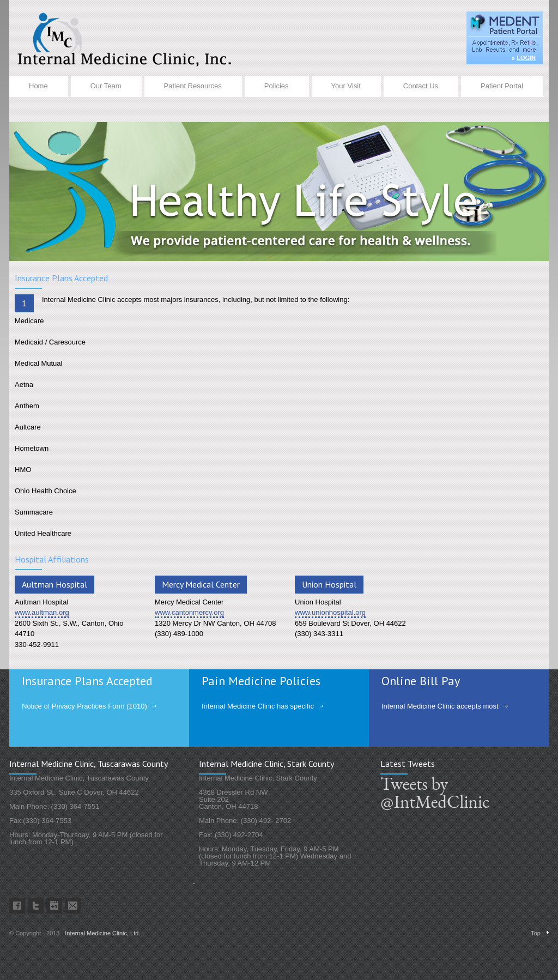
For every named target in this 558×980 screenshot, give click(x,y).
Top (536, 933)
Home (38, 86)
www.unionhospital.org (330, 612)
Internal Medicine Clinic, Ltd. (102, 933)
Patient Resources (193, 86)
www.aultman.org (42, 612)
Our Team (106, 86)
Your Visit (346, 86)
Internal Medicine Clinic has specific (258, 706)
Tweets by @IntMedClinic (432, 793)
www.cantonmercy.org (189, 612)
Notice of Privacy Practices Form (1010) (84, 706)
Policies (277, 86)
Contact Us (421, 86)
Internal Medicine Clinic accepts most (440, 706)
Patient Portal (502, 86)
